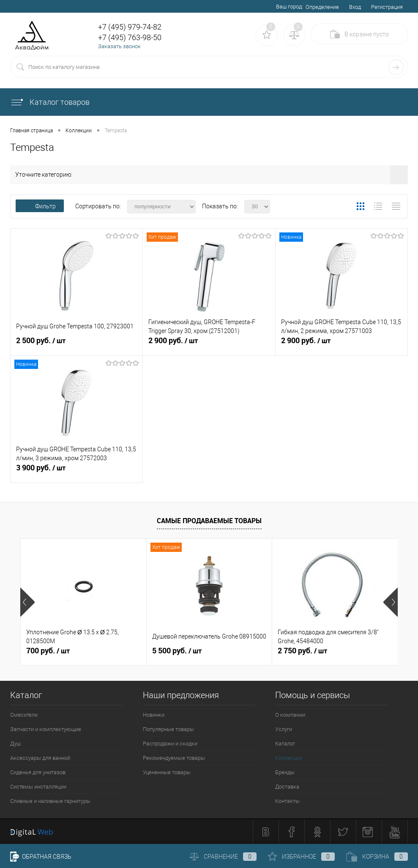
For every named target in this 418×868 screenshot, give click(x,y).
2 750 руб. (302, 651)
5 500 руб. (177, 651)
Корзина (377, 857)
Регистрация (387, 7)
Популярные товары (168, 729)
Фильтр (40, 206)
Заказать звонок (119, 46)
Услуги (284, 729)
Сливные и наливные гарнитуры (50, 801)
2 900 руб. (209, 344)
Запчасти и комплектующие (46, 729)
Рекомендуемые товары (174, 758)
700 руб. (48, 651)
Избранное (301, 857)
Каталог (285, 744)
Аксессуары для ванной (40, 758)
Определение (322, 7)
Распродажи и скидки (170, 744)
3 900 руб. (76, 471)
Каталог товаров (50, 102)
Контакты (287, 801)
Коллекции (289, 758)
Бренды (285, 772)
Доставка (287, 787)
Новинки (154, 715)
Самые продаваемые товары (209, 521)
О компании (290, 715)
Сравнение (223, 857)
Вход (355, 7)
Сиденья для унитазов (38, 772)
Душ (15, 744)
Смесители (24, 715)
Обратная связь (41, 857)
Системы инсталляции (38, 787)
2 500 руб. (76, 344)
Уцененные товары (167, 772)
